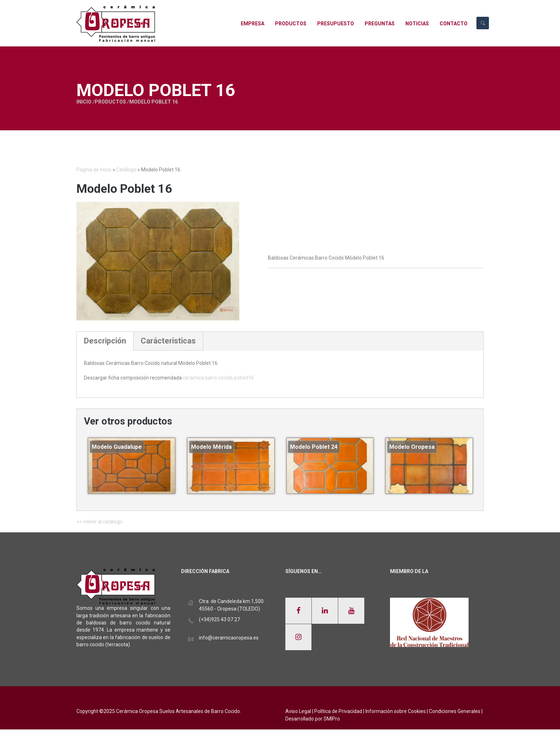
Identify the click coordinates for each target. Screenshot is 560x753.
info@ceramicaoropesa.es (229, 638)
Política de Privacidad (338, 711)
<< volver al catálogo (99, 522)
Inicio (60, 102)
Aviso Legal (298, 711)
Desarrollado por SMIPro (313, 719)
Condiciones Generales (455, 711)
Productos (86, 102)
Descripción (105, 341)
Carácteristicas (168, 341)
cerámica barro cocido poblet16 (218, 378)
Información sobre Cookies (396, 711)
